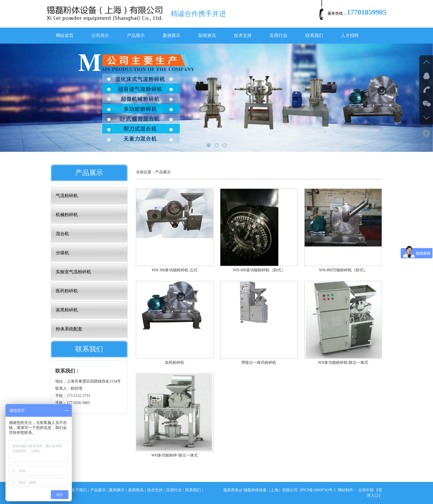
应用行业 (278, 35)
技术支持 (243, 35)
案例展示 (171, 35)
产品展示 (136, 35)
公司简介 (100, 35)
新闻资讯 (207, 35)
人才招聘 (350, 35)
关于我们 (79, 490)
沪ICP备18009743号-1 (318, 490)
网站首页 (65, 35)
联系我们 (314, 35)
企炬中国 (366, 490)
